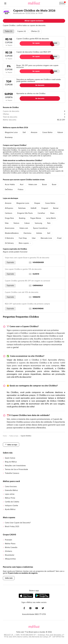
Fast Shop (23, 238)
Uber (34, 238)
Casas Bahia (47, 132)
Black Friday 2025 (12, 527)
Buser (54, 185)
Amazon (34, 132)
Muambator (10, 555)
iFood (59, 238)
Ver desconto (40, 85)
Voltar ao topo (11, 445)
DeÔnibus (9, 190)
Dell (24, 132)
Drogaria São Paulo (25, 213)
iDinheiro (8, 551)
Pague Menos (36, 218)
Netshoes (22, 208)
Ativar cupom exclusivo (34, 21)
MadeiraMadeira (12, 233)
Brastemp (9, 137)
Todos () (9, 31)
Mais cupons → (25, 243)
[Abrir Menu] (5, 3)
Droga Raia (9, 218)
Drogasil (45, 208)
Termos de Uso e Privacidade (16, 469)
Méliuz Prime (10, 498)
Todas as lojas (14, 436)
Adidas (39, 233)
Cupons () (22, 31)
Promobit (8, 540)
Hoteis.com (33, 185)
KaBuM (34, 208)
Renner (56, 208)
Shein (52, 213)
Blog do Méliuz (11, 462)
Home (5, 436)
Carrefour (41, 213)
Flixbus (21, 190)
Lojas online (10, 494)
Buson (44, 185)
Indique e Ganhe (11, 506)
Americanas (10, 228)
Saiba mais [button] (9, 578)
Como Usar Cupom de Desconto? (18, 523)
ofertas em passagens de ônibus (45, 154)
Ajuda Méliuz (10, 509)
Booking (22, 218)
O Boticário (9, 238)
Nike (7, 223)
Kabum (60, 132)
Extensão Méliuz (11, 490)
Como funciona (11, 487)
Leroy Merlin (51, 218)
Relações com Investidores (15, 466)
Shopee (37, 203)
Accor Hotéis (10, 185)
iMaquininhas (10, 559)
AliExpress (9, 208)
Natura (16, 223)
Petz (49, 223)
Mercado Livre (46, 238)
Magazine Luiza (11, 132)
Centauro (9, 213)
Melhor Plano (10, 544)
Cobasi (27, 223)
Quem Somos (10, 458)
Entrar (62, 3)
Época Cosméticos (40, 228)
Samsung (38, 223)
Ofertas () (35, 31)
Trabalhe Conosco (12, 473)
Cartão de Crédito (12, 502)
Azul (22, 185)
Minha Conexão (11, 548)
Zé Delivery (9, 243)
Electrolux (27, 233)
